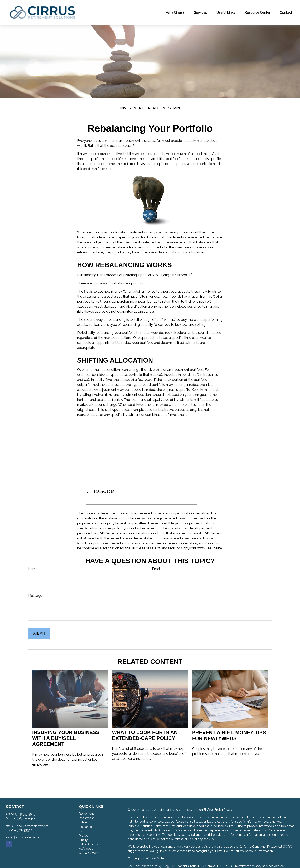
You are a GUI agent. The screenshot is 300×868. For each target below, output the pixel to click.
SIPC (230, 866)
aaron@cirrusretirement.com (25, 837)
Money (84, 836)
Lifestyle (85, 840)
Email (156, 569)
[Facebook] (9, 844)
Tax (81, 831)
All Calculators (89, 853)
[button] (175, 12)
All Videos (86, 849)
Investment (86, 818)
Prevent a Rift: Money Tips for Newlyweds (229, 735)
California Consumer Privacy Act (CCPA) (266, 847)
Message (35, 596)
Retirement (86, 814)
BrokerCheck (223, 810)
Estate (83, 822)
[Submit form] (39, 633)
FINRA (221, 866)
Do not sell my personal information (249, 851)
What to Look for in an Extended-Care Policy (145, 735)
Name (33, 569)
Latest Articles (88, 844)
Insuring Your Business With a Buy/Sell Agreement (66, 738)
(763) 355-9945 (25, 814)
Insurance (85, 827)
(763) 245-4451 (27, 818)
